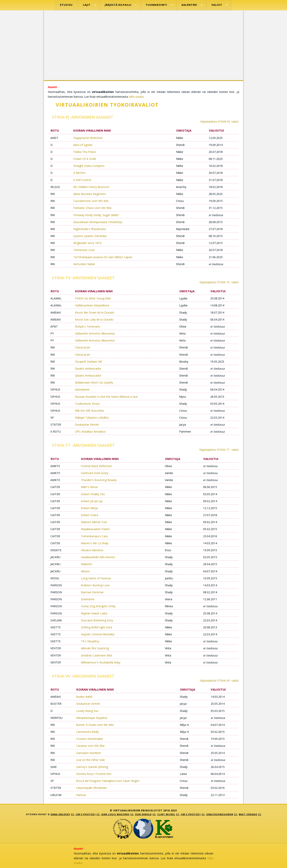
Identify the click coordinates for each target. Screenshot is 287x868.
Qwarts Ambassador (88, 369)
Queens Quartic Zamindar (90, 236)
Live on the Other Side (90, 760)
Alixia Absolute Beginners (90, 194)
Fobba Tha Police (85, 152)
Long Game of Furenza (96, 578)
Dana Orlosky (60, 814)
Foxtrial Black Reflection (96, 466)
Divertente (88, 599)
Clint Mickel (166, 814)
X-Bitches (79, 173)
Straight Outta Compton (89, 166)
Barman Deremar (92, 592)
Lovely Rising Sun (87, 711)
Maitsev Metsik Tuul (94, 522)
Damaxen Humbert (88, 753)
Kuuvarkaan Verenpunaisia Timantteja (98, 222)
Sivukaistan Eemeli (87, 425)
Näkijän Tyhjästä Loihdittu (92, 418)
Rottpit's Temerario (87, 326)
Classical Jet (83, 347)
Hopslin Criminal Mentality (98, 634)
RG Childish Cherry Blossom (91, 187)
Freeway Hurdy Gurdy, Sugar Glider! (96, 215)
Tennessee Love (84, 250)
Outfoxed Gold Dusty (95, 473)
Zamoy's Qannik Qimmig (92, 767)
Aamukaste (82, 389)
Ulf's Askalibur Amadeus (90, 432)
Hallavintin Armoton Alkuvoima (95, 333)
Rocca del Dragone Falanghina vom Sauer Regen (108, 781)
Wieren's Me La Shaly (95, 543)
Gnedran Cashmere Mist (97, 655)
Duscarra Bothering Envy (97, 620)
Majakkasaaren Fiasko (95, 529)
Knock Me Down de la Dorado (95, 312)
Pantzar (81, 795)
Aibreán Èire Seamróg (95, 648)
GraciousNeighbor (220, 814)
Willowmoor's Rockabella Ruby (101, 662)
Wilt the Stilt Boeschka (89, 411)
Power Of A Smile (85, 159)
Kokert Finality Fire (93, 494)
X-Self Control (82, 180)
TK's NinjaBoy (90, 641)
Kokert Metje (89, 508)
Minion (85, 571)
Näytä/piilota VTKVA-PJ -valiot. (220, 122)
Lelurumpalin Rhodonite (91, 788)
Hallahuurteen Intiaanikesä (92, 305)
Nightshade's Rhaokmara (90, 229)
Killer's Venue (89, 487)
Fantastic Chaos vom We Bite (92, 208)
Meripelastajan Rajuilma (92, 718)
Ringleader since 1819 (87, 243)
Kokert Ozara (89, 515)
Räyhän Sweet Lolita (94, 613)
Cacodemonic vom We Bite (91, 201)
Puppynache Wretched (88, 138)
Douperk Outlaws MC (89, 362)
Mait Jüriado (248, 814)
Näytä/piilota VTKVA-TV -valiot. (219, 282)
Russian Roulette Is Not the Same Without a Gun (106, 397)
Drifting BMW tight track (97, 627)
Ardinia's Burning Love (95, 585)
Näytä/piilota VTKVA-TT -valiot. (219, 450)
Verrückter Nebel (84, 264)
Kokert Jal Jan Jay (92, 501)
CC (73, 814)
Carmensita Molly (87, 732)
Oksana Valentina (92, 550)
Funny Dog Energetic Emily (98, 606)
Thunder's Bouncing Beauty (99, 480)
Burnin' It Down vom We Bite (95, 725)
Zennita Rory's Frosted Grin (94, 774)
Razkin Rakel (84, 697)
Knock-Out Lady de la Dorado (94, 319)
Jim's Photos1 (86, 814)
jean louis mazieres (115, 814)
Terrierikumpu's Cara (94, 536)
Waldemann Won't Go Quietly (94, 382)
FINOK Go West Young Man (93, 298)
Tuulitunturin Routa (87, 404)
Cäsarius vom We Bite (90, 746)
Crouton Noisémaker (90, 739)
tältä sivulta (136, 97)
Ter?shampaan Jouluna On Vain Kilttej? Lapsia (103, 257)
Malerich (86, 564)
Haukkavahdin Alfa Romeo (98, 557)
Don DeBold (143, 814)
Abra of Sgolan (83, 145)
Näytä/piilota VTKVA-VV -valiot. (219, 681)
